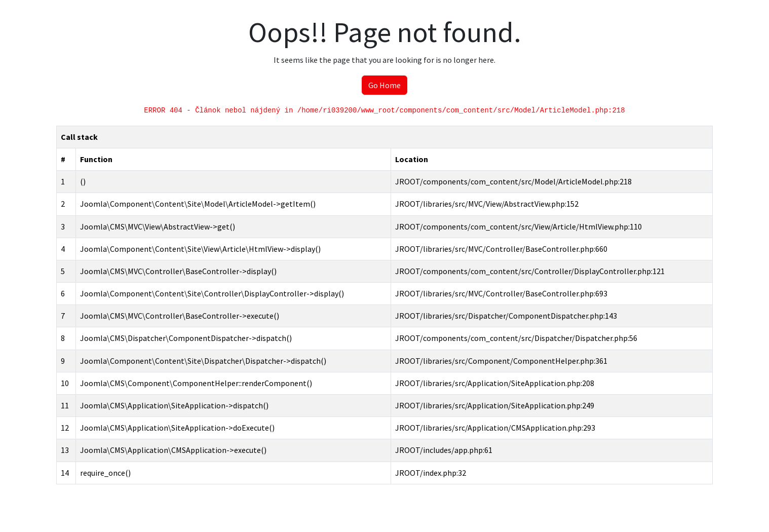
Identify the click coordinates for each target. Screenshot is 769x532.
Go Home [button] (384, 85)
